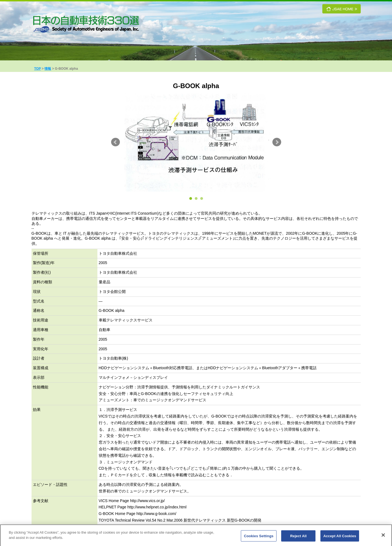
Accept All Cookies (340, 538)
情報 (48, 69)
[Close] (383, 537)
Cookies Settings (259, 538)
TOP (38, 69)
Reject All (298, 538)
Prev (115, 142)
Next (277, 142)
